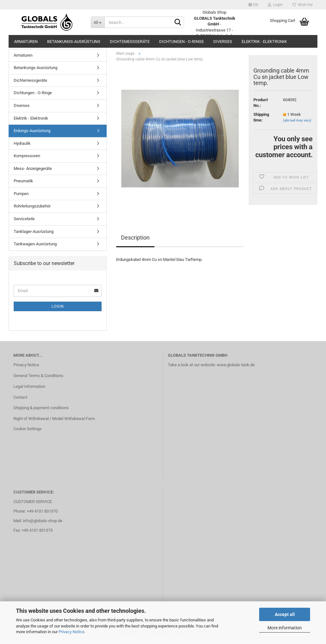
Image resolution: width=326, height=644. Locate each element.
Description (135, 241)
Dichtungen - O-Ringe (181, 42)
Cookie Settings (28, 432)
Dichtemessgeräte (130, 42)
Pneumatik (23, 185)
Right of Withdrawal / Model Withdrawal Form (54, 422)
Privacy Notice (71, 632)
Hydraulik (22, 147)
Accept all (285, 614)
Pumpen (21, 197)
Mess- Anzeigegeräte (33, 172)
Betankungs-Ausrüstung (74, 42)
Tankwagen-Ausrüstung (35, 247)
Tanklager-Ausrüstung (34, 235)
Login (275, 5)
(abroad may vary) (297, 124)
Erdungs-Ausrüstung (32, 134)
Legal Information (29, 390)
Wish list (302, 5)
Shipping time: (261, 121)
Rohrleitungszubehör (32, 210)
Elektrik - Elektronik (264, 42)
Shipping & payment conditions (41, 412)
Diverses (223, 42)
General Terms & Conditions (38, 379)
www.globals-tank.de (236, 368)
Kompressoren (27, 160)
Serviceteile (24, 222)
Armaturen (26, 42)
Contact (20, 401)
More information (285, 628)
